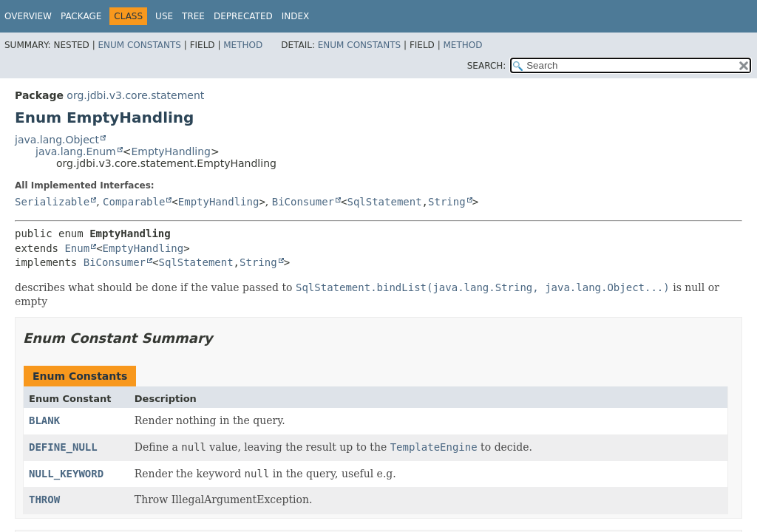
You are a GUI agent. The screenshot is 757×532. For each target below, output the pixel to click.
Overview (28, 16)
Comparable (134, 202)
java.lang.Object (57, 140)
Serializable (52, 202)
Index (296, 16)
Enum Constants (139, 45)
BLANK (44, 420)
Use (164, 16)
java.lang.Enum (76, 151)
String (447, 202)
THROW (44, 499)
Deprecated (243, 16)
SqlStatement (384, 202)
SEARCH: (487, 66)
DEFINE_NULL (63, 447)
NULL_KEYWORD (66, 474)
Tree (193, 16)
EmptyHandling (171, 151)
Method (243, 45)
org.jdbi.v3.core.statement (135, 95)
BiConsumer (303, 202)
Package (81, 16)
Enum (77, 248)
